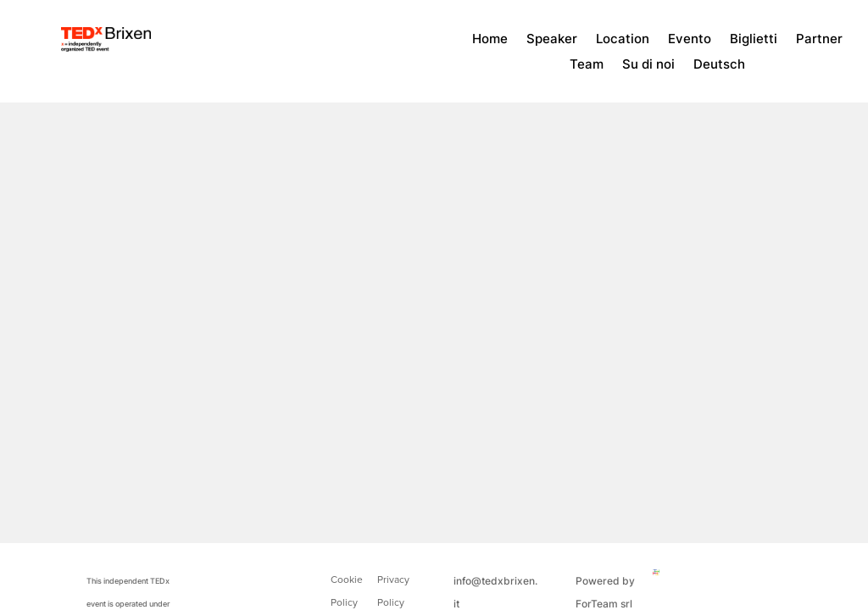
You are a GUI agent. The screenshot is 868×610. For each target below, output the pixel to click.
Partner (819, 40)
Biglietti (754, 40)
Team (587, 65)
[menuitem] (719, 68)
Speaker (552, 40)
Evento (690, 40)
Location (623, 40)
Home (490, 40)
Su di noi (648, 65)
